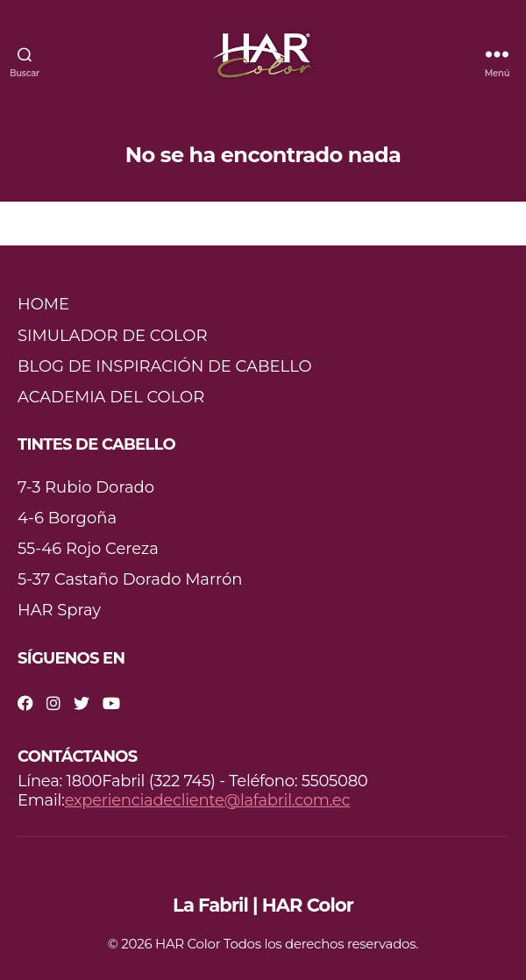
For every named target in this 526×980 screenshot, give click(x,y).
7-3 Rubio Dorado (86, 487)
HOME (43, 304)
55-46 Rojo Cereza (88, 549)
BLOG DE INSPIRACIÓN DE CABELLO (165, 366)
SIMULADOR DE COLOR (113, 336)
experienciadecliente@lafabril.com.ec (208, 800)
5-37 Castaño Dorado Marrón (130, 579)
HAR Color (188, 944)
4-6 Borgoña (67, 518)
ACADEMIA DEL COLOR (111, 397)
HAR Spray (59, 610)
